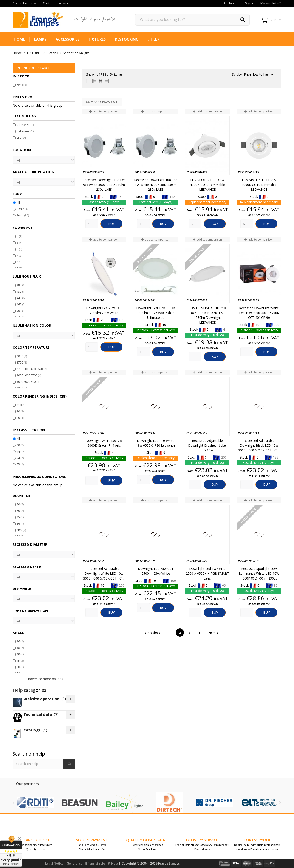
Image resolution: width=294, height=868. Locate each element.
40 (20, 654)
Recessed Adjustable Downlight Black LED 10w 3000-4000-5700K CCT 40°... (259, 445)
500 (21, 311)
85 (20, 517)
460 (21, 304)
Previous (152, 633)
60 (20, 511)
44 (21, 452)
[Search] (192, 20)
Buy (111, 224)
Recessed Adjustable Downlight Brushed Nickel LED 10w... (207, 445)
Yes (22, 85)
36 (20, 641)
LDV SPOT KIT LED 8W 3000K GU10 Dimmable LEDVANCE (259, 185)
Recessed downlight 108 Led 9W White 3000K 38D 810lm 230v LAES (104, 185)
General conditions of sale (86, 863)
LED (22, 138)
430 (21, 292)
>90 (22, 405)
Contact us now (24, 3)
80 (21, 411)
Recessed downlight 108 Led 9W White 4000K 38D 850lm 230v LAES (156, 185)
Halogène (25, 131)
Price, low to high (260, 75)
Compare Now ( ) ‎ (102, 102)
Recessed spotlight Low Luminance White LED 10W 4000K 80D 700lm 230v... (259, 573)
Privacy (113, 863)
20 (21, 445)
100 (21, 418)
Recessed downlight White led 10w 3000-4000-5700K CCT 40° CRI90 (259, 313)
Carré (22, 209)
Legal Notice (54, 863)
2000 (22, 356)
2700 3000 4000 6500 (32, 369)
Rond (23, 215)
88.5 (21, 530)
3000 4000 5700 (29, 375)
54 (20, 458)
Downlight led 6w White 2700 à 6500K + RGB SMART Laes (207, 573)
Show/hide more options (45, 679)
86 (20, 524)
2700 (22, 363)
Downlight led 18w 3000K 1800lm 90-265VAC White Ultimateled (156, 313)
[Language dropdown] (231, 3)
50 (20, 504)
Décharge (25, 125)
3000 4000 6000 (29, 382)
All (18, 203)
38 (20, 648)
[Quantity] (92, 224)
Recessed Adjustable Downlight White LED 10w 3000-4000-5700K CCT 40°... (104, 573)
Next (214, 633)
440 (21, 298)
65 (20, 464)
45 (20, 661)
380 (21, 285)
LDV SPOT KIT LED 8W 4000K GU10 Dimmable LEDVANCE (207, 185)
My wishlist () (271, 3)
